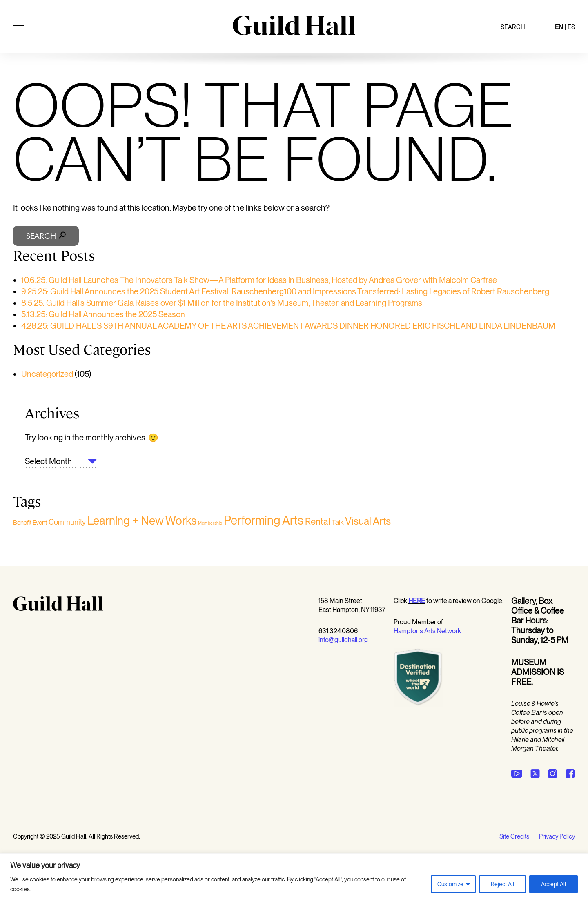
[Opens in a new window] (418, 704)
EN (559, 27)
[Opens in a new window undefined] (417, 601)
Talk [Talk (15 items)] (337, 522)
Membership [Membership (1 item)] (210, 523)
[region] (294, 877)
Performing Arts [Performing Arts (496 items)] (264, 520)
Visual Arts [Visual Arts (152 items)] (368, 521)
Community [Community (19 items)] (67, 522)
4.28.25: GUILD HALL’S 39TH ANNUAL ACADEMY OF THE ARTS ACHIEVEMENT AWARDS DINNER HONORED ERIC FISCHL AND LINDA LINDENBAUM (288, 326)
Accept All (553, 884)
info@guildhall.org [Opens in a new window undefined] (343, 640)
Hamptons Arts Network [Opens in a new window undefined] (427, 631)
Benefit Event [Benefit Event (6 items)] (30, 523)
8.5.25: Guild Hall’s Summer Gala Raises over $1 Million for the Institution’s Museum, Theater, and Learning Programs (222, 303)
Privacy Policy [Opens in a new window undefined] (557, 836)
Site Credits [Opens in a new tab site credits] (514, 836)
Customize (450, 884)
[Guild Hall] (294, 32)
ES (571, 27)
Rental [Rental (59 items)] (317, 521)
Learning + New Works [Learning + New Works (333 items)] (142, 521)
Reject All (502, 884)
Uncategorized (47, 374)
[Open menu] (19, 27)
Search (513, 27)
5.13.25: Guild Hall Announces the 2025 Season (103, 314)
